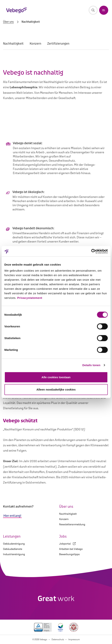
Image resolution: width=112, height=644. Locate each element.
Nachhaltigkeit (13, 44)
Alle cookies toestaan (56, 377)
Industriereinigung (14, 554)
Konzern (35, 44)
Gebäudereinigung (14, 544)
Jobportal (67, 544)
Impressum (74, 639)
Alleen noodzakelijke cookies (56, 389)
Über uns (8, 22)
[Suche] (93, 10)
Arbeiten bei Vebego (71, 549)
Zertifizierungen (58, 44)
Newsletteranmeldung (72, 524)
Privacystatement (30, 298)
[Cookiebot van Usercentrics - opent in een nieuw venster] (91, 251)
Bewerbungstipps (69, 554)
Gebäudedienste (13, 549)
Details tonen (91, 365)
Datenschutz (58, 639)
